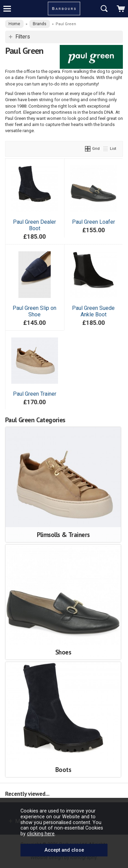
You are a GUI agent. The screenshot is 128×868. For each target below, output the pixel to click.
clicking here (41, 834)
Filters (23, 37)
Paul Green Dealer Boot (34, 225)
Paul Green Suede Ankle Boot (93, 311)
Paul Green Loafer (94, 222)
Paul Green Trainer (35, 394)
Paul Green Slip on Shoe (34, 311)
